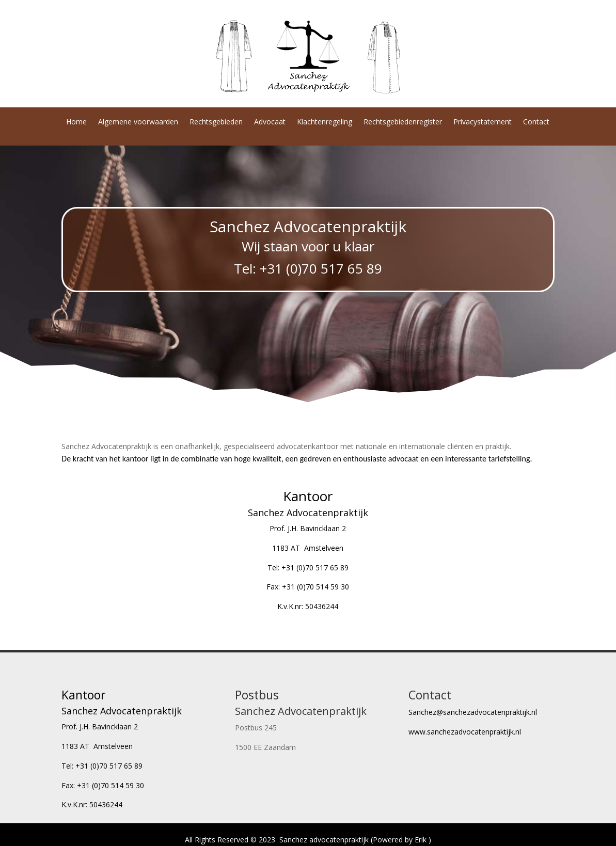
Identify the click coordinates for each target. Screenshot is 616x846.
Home (76, 122)
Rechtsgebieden (216, 122)
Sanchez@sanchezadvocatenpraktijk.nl (473, 712)
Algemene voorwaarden (138, 122)
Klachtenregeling (325, 122)
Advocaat (270, 122)
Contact (536, 122)
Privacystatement (483, 122)
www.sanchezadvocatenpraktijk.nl (465, 732)
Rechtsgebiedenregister (403, 122)
